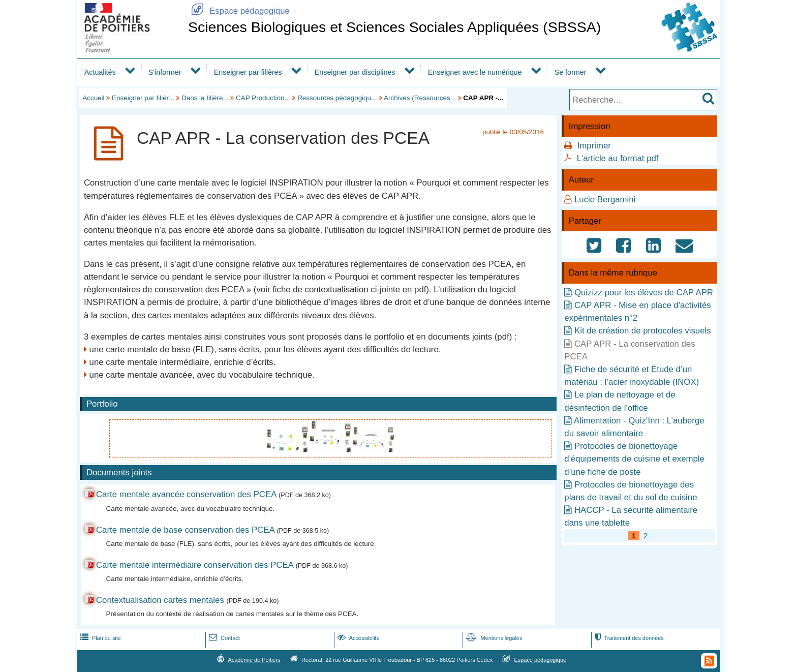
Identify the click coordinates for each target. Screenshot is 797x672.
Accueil (93, 98)
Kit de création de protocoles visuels (643, 331)
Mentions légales (493, 638)
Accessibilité (358, 638)
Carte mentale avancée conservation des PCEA (186, 494)
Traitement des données (628, 638)
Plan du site (100, 638)
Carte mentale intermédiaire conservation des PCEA (195, 565)
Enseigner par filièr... (143, 98)
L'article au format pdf (618, 158)
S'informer (165, 72)
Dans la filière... (205, 98)
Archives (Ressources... (420, 98)
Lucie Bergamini (605, 200)
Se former (571, 72)
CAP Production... (263, 98)
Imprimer (594, 146)
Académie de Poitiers (254, 659)
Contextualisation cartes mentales (160, 600)
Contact (223, 638)
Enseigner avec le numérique (475, 72)
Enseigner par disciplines (355, 72)
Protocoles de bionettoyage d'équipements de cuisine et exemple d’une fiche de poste (634, 459)
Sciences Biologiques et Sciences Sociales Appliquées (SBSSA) (394, 27)
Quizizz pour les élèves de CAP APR (644, 293)
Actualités (100, 72)
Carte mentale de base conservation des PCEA (185, 530)
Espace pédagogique (239, 11)
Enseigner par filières (248, 72)
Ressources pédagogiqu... (337, 98)
